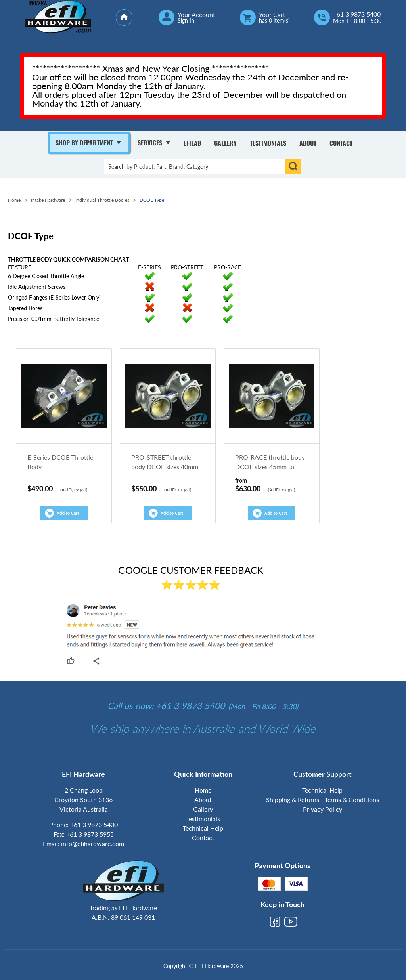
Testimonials (268, 143)
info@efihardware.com (93, 843)
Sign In (186, 21)
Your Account (196, 15)
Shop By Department (84, 143)
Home (14, 200)
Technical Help (203, 828)
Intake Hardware (48, 200)
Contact (341, 143)
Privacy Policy (323, 809)
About (308, 143)
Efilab (192, 143)
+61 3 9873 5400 (357, 14)
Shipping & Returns (293, 799)
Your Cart (272, 15)
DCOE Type (152, 200)
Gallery (225, 143)
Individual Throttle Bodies (102, 200)
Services (150, 143)
